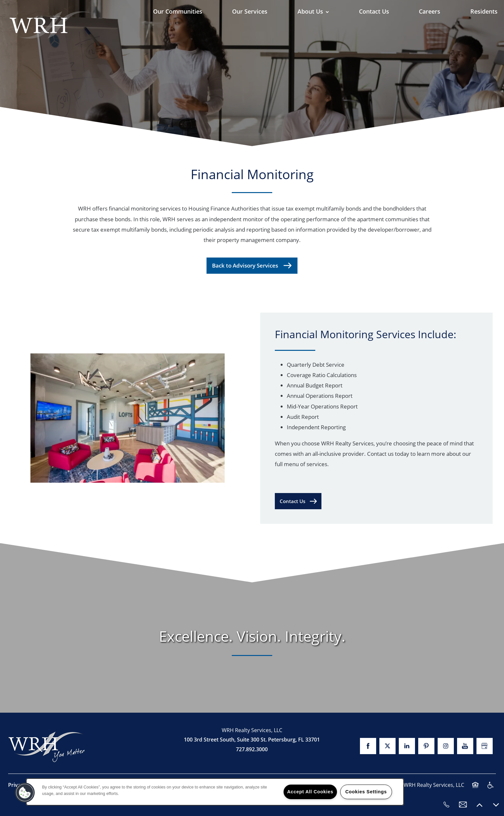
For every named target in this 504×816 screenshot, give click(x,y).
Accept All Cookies (310, 792)
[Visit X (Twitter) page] (387, 746)
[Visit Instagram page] (446, 746)
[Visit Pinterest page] (426, 746)
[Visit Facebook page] (368, 746)
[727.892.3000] (446, 805)
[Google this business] (485, 746)
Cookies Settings (366, 792)
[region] (215, 792)
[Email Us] (463, 805)
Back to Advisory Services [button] (246, 265)
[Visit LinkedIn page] (407, 746)
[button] (298, 501)
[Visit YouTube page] (465, 746)
